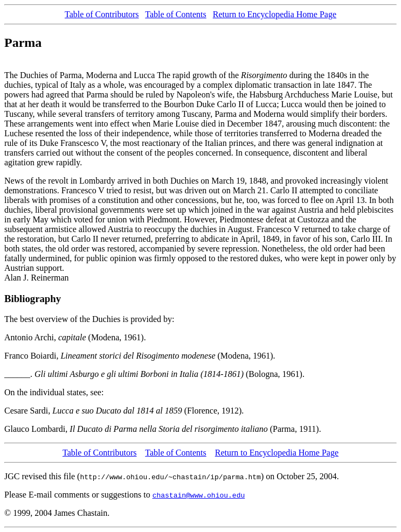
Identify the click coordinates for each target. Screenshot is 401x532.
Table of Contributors (102, 14)
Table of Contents (176, 14)
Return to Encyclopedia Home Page (275, 14)
